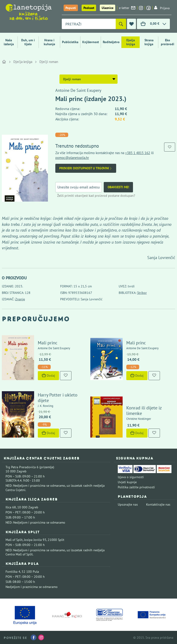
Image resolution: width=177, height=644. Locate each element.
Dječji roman (49, 62)
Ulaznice (108, 8)
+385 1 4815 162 (138, 153)
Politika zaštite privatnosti (136, 487)
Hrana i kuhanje (49, 42)
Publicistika (70, 42)
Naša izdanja (9, 42)
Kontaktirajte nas (158, 504)
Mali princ (48, 343)
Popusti (71, 8)
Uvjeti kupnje (127, 482)
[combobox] (89, 24)
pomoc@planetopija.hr (72, 158)
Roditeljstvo (111, 42)
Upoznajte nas (128, 504)
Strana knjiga (149, 42)
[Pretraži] (121, 24)
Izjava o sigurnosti (131, 477)
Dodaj (48, 376)
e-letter (127, 8)
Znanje (20, 299)
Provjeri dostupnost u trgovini (86, 168)
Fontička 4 (13, 572)
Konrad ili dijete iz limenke (144, 411)
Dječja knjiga (131, 42)
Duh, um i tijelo (28, 42)
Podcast (89, 8)
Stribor (142, 293)
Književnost (91, 42)
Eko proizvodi (168, 42)
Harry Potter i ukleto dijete (58, 398)
